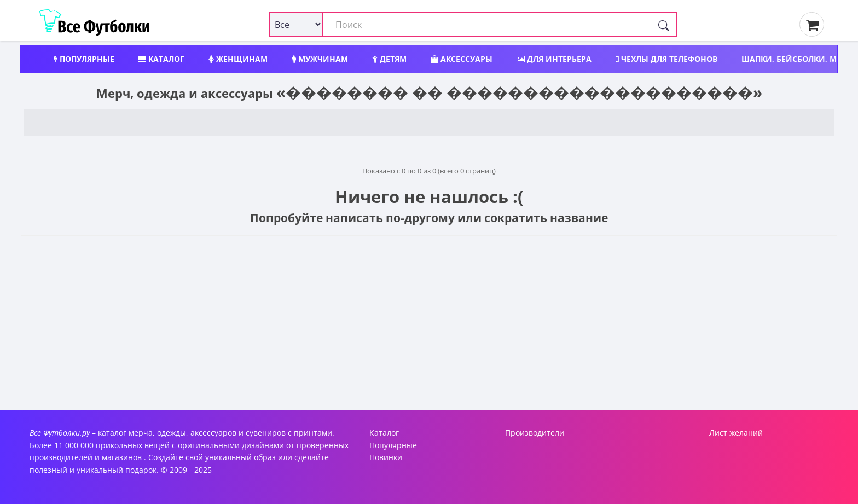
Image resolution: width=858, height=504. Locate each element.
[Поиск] (664, 24)
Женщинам (238, 59)
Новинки (386, 457)
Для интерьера (554, 59)
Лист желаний (736, 433)
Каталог (161, 59)
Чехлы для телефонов (666, 59)
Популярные (84, 59)
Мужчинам (320, 59)
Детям (389, 59)
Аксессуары (462, 59)
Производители (535, 433)
